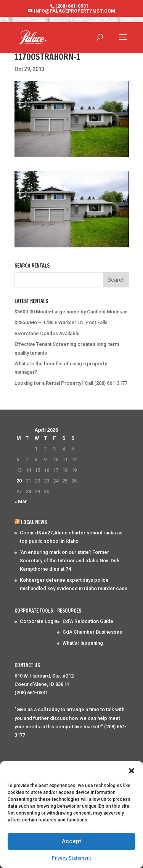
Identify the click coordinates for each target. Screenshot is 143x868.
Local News (34, 522)
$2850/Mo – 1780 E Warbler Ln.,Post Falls (61, 322)
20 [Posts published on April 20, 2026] (19, 481)
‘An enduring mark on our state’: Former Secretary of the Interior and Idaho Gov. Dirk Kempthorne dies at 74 (70, 561)
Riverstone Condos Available (47, 333)
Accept (71, 841)
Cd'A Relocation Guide (88, 621)
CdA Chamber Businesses (92, 632)
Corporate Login (39, 621)
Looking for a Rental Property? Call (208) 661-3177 (71, 383)
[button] (132, 771)
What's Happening (83, 643)
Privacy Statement (71, 858)
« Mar (21, 501)
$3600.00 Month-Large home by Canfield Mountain (71, 312)
